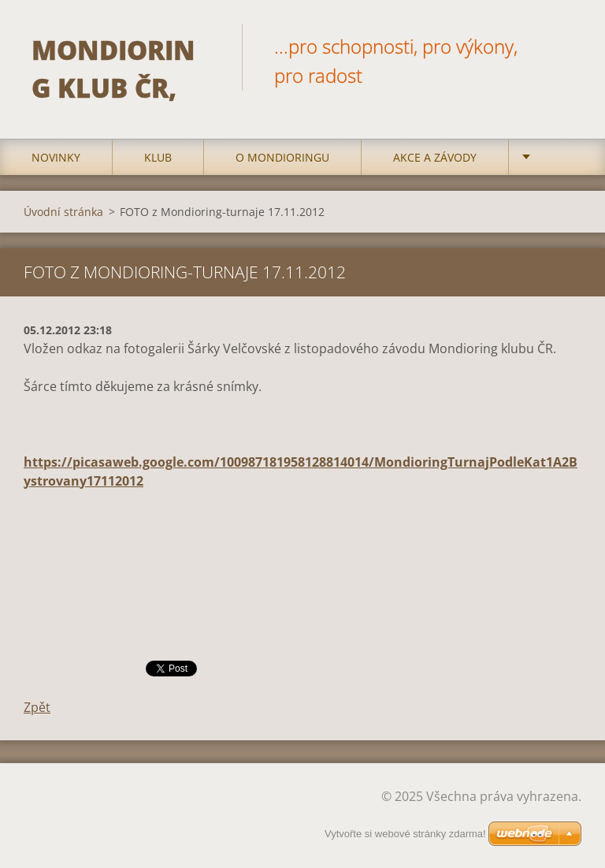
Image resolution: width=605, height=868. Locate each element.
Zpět (37, 707)
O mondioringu (282, 157)
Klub (158, 157)
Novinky (56, 157)
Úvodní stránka (63, 212)
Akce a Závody (435, 157)
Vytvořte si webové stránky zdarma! (405, 834)
